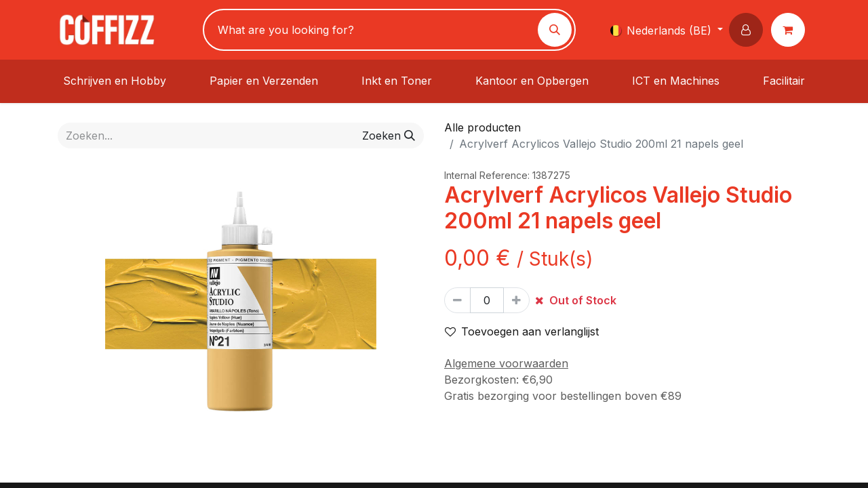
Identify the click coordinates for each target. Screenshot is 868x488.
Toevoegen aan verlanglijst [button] (522, 331)
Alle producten (482, 127)
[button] (749, 30)
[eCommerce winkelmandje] (791, 30)
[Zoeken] (555, 30)
